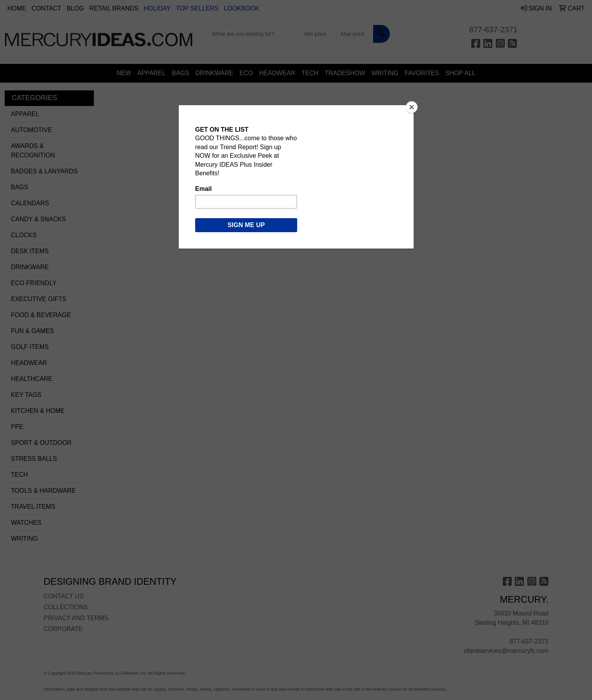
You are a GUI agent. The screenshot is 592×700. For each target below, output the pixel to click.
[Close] (412, 107)
